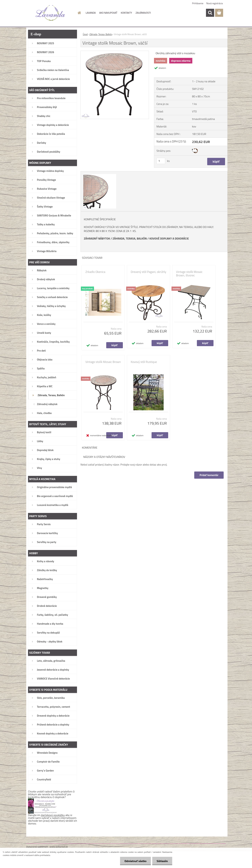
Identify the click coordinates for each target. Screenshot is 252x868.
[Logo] (50, 13)
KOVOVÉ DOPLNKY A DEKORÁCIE (169, 238)
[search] (210, 13)
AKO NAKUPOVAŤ (108, 13)
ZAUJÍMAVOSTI (143, 13)
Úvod (85, 34)
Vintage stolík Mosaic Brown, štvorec (189, 274)
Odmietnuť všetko (135, 861)
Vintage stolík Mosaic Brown (103, 362)
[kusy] (161, 161)
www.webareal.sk (59, 847)
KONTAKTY (126, 13)
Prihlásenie (198, 3)
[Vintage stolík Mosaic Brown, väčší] (115, 52)
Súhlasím (162, 861)
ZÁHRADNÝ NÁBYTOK (97, 238)
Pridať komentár (209, 475)
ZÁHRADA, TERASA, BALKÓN (130, 238)
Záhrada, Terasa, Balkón (101, 34)
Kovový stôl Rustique (144, 362)
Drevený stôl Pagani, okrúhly (148, 272)
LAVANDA (91, 13)
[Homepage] (79, 13)
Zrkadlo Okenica (95, 272)
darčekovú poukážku (53, 815)
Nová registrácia (215, 3)
